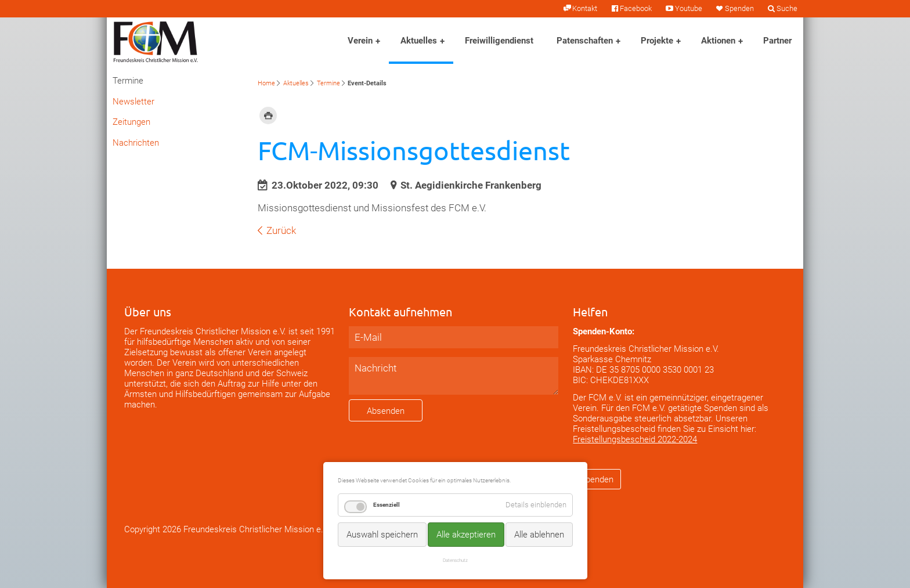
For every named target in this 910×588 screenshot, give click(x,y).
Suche (787, 8)
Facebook (636, 8)
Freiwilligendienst (499, 41)
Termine (328, 83)
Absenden (386, 411)
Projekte (657, 41)
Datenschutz (455, 560)
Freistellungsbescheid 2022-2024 (635, 439)
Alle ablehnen (539, 535)
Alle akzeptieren (466, 535)
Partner (777, 41)
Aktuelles (419, 41)
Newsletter (133, 102)
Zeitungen (131, 122)
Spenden (739, 8)
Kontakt (585, 8)
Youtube (689, 8)
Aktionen (718, 41)
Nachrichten (136, 143)
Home (266, 83)
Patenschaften (585, 41)
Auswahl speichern (382, 535)
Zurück (281, 230)
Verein (360, 41)
